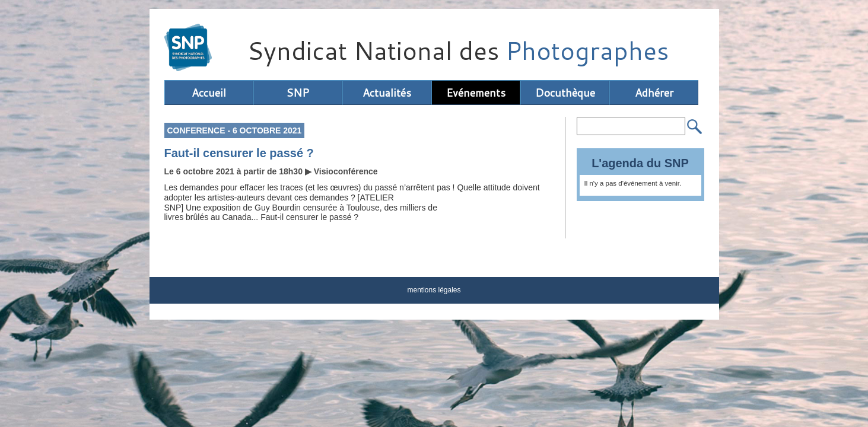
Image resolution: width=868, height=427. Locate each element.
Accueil (209, 93)
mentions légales (434, 290)
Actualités (387, 93)
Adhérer (654, 93)
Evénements (476, 93)
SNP (298, 93)
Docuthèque (565, 93)
